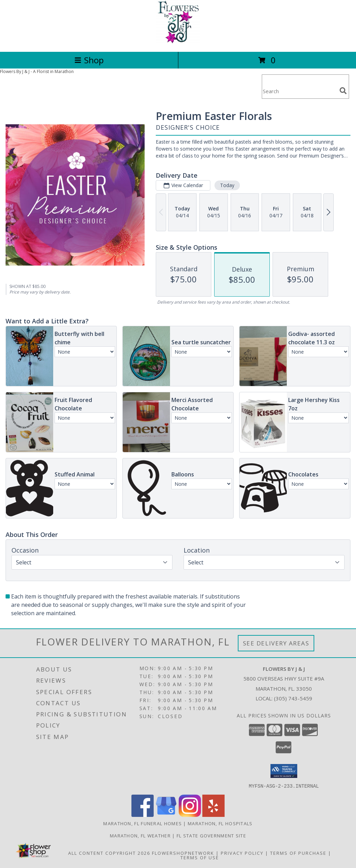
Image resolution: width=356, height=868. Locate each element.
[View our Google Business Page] (166, 815)
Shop (89, 60)
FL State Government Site (211, 835)
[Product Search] (299, 91)
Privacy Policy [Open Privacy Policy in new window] (242, 853)
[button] (284, 771)
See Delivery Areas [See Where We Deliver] (276, 643)
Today (227, 185)
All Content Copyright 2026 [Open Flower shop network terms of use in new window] (109, 853)
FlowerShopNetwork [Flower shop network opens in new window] (183, 853)
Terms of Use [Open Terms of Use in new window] (200, 857)
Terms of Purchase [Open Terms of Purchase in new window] (298, 853)
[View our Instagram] (190, 815)
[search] (343, 91)
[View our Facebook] (143, 815)
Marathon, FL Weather (140, 835)
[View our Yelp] (213, 815)
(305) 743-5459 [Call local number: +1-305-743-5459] (293, 698)
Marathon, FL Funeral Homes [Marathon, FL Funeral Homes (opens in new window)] (143, 823)
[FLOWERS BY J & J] (178, 42)
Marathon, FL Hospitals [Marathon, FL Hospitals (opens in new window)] (220, 823)
